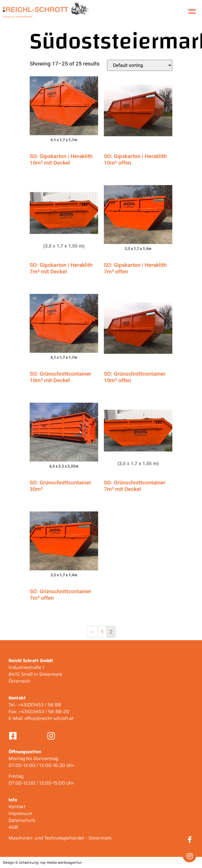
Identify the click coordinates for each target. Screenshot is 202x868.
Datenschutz (22, 820)
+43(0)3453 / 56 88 (40, 705)
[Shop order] (140, 65)
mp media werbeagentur (61, 862)
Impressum (20, 813)
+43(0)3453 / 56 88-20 (44, 712)
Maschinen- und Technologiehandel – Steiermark (60, 838)
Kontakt (17, 807)
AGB (13, 827)
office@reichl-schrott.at (49, 718)
